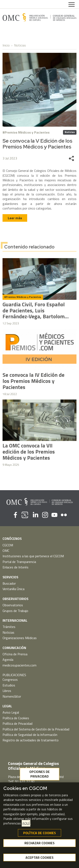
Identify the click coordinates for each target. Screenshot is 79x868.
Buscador (9, 583)
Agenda (8, 660)
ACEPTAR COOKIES (39, 857)
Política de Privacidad (17, 723)
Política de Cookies (16, 718)
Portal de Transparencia (19, 562)
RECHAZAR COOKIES (39, 843)
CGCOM (8, 545)
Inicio (6, 45)
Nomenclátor (12, 696)
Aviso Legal (11, 712)
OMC (6, 551)
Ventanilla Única (13, 589)
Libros (7, 691)
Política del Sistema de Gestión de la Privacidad (36, 729)
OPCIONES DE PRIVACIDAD (39, 774)
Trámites (9, 627)
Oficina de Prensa (15, 654)
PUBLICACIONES (14, 675)
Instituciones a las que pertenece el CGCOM (33, 556)
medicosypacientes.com (19, 665)
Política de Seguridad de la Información (30, 735)
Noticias (20, 45)
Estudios (9, 685)
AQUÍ (26, 823)
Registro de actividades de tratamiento (31, 740)
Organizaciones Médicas (20, 638)
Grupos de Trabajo (15, 611)
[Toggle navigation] (72, 4)
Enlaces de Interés (15, 567)
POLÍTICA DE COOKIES (39, 833)
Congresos (10, 680)
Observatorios (13, 605)
